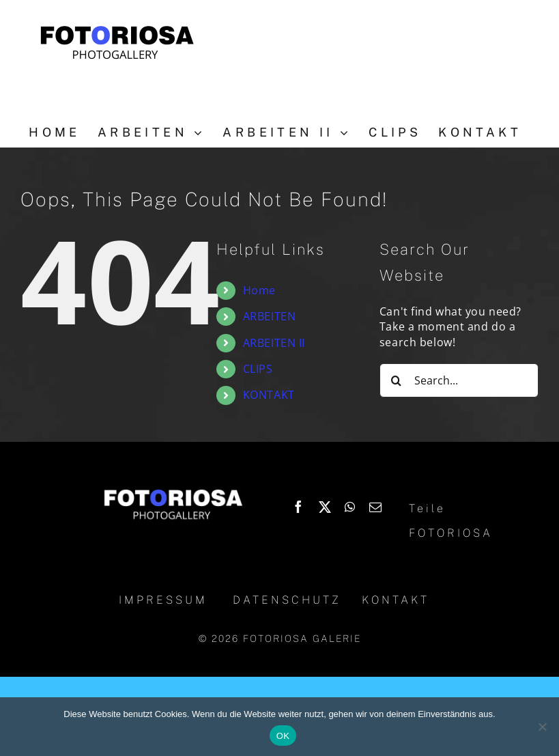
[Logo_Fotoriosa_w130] (173, 491)
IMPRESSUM (163, 600)
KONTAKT (269, 395)
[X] (325, 507)
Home (259, 290)
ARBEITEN (269, 316)
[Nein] (542, 727)
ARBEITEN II (274, 343)
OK (283, 736)
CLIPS (258, 369)
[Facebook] (299, 507)
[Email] (376, 507)
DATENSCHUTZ (287, 600)
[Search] (397, 380)
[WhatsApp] (350, 507)
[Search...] (459, 380)
